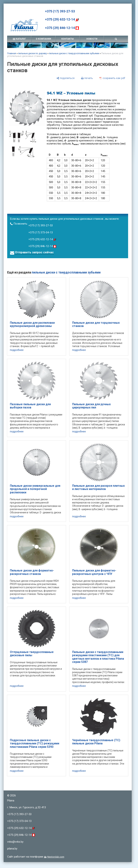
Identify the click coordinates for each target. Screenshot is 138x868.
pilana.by (12, 849)
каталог (19, 39)
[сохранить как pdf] (112, 78)
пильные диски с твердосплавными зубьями (74, 53)
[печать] (87, 78)
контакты (68, 39)
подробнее (17, 350)
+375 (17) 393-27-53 (60, 11)
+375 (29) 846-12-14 (62, 28)
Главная (12, 53)
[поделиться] (65, 78)
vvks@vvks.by (15, 842)
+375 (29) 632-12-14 (62, 19)
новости (92, 39)
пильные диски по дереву (32, 53)
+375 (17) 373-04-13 (41, 232)
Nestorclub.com (56, 857)
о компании (43, 39)
